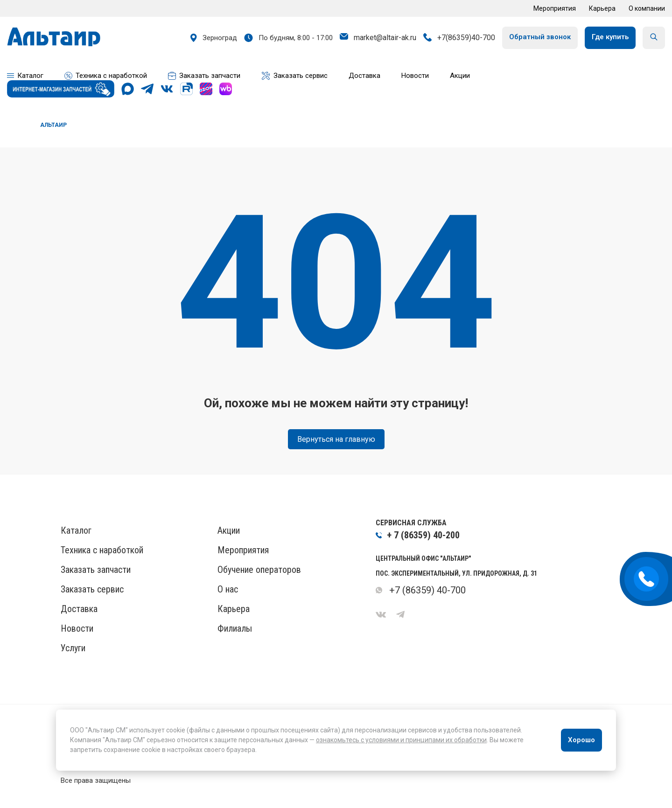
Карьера (602, 8)
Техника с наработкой (102, 550)
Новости (77, 628)
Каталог (76, 530)
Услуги (73, 648)
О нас (228, 589)
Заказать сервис (92, 589)
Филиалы (235, 628)
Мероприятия (555, 8)
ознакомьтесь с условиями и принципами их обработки (401, 740)
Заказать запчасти (96, 570)
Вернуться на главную (336, 439)
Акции (229, 530)
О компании (647, 8)
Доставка (79, 609)
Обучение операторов (259, 570)
